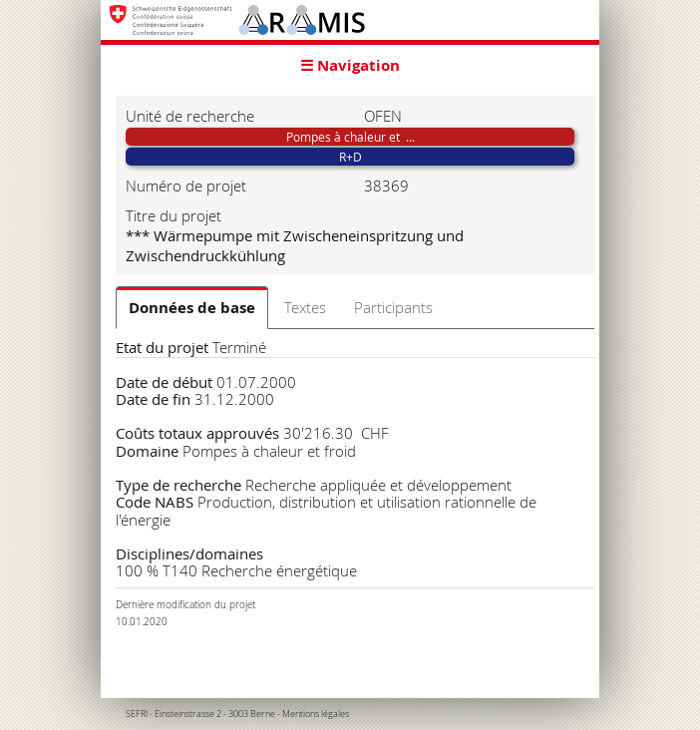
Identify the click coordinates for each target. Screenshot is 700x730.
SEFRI (137, 714)
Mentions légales (316, 714)
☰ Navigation (350, 65)
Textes (305, 307)
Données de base (192, 308)
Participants (393, 307)
